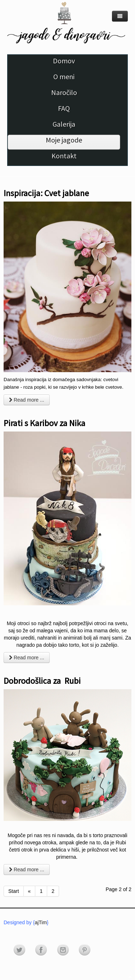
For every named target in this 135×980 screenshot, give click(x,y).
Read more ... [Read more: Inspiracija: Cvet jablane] (27, 400)
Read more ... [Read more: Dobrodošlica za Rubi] (27, 870)
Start (14, 891)
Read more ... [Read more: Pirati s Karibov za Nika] (27, 658)
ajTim (41, 922)
